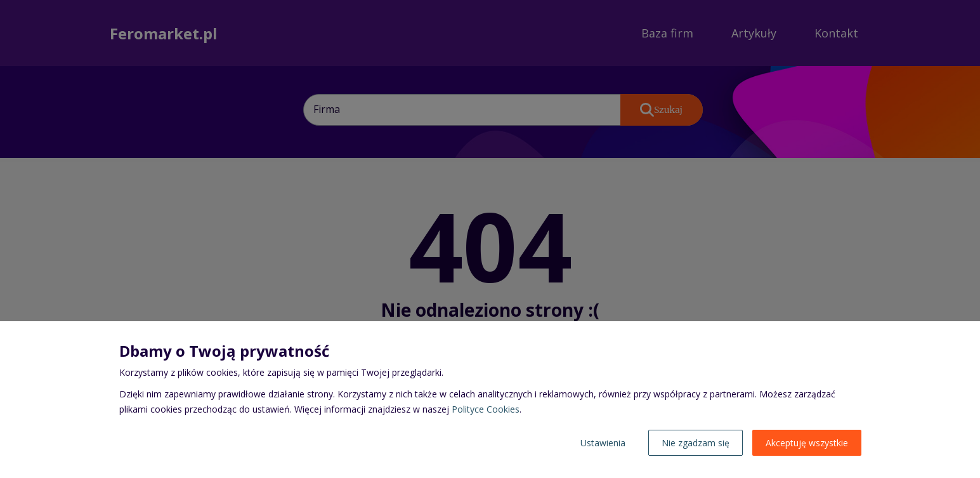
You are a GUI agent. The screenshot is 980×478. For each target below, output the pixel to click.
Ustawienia (603, 443)
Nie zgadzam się (696, 443)
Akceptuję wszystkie (807, 443)
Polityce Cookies (486, 409)
